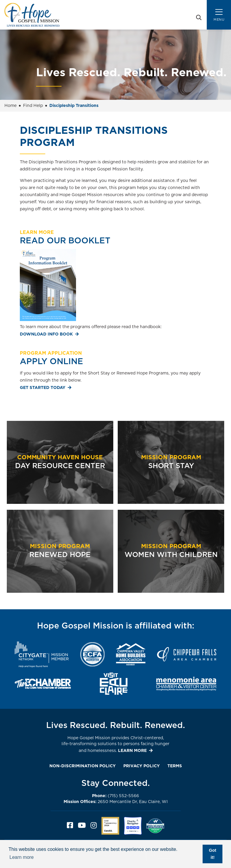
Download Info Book (46, 334)
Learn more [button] (22, 857)
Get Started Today (43, 388)
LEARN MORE (132, 751)
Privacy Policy (142, 766)
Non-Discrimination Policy (83, 766)
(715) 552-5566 (115, 796)
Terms (175, 766)
